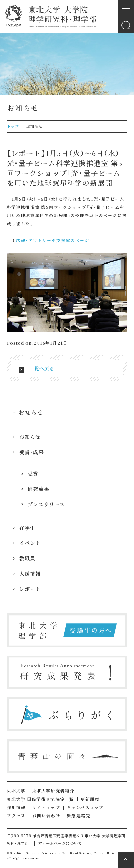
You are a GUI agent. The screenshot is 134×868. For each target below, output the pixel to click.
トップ (13, 126)
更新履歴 (90, 799)
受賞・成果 (28, 452)
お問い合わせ (46, 816)
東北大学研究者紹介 (53, 791)
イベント (27, 543)
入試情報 (27, 573)
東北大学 (16, 791)
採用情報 (16, 807)
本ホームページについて (60, 843)
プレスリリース (43, 504)
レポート (27, 589)
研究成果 (35, 489)
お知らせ (27, 437)
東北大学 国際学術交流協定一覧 (40, 799)
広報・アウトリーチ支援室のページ (53, 240)
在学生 (24, 528)
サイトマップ (46, 807)
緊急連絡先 (79, 816)
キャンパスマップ (85, 807)
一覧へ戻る (42, 368)
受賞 (30, 473)
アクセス (16, 816)
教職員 (24, 558)
